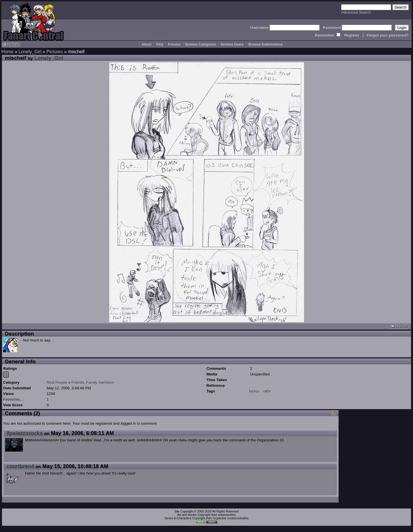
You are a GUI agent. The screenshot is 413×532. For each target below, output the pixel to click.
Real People (57, 382)
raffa (267, 391)
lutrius (254, 391)
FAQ (160, 44)
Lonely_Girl (30, 52)
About (146, 44)
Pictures (55, 52)
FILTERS (11, 44)
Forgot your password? (388, 35)
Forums (174, 44)
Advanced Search (356, 12)
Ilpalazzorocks (25, 433)
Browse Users (232, 44)
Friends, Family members (93, 382)
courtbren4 (20, 466)
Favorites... (13, 399)
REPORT (399, 326)
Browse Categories (201, 44)
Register (352, 35)
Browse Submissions (265, 44)
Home (8, 52)
